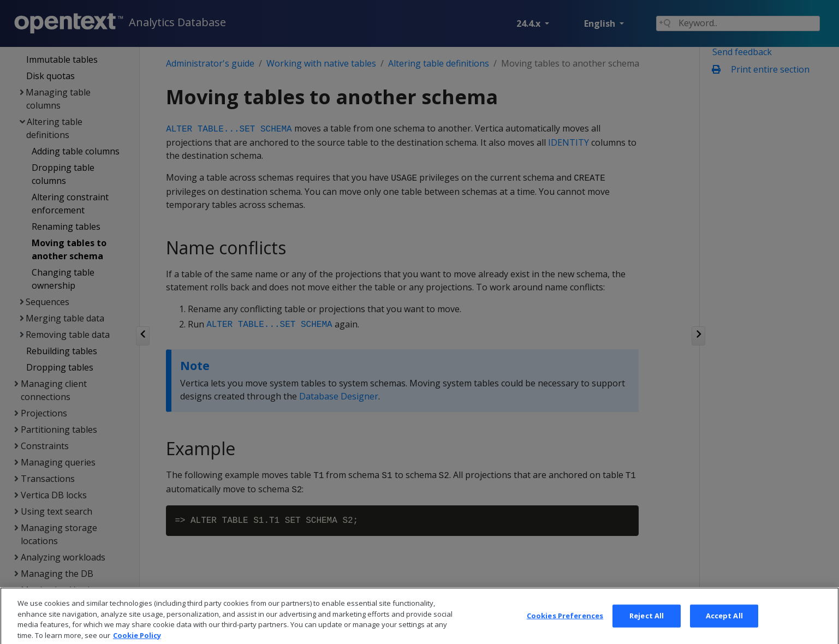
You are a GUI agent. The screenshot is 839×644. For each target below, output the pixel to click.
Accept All (724, 630)
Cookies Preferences (565, 630)
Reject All (647, 630)
